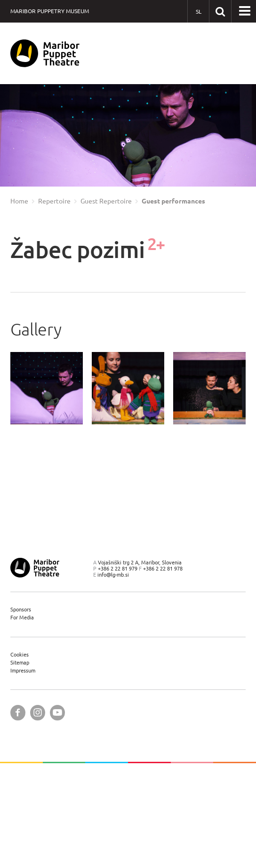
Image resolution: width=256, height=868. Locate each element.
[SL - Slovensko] (198, 12)
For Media (22, 617)
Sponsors (21, 609)
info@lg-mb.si (113, 575)
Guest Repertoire (106, 201)
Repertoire (54, 201)
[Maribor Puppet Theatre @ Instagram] (38, 713)
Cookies (20, 654)
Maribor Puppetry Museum (50, 11)
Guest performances (173, 201)
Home (19, 201)
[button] (245, 11)
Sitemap (20, 662)
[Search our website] (220, 11)
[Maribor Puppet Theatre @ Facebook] (18, 713)
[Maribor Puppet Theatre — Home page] (45, 53)
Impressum (23, 670)
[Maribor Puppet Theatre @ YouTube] (57, 713)
